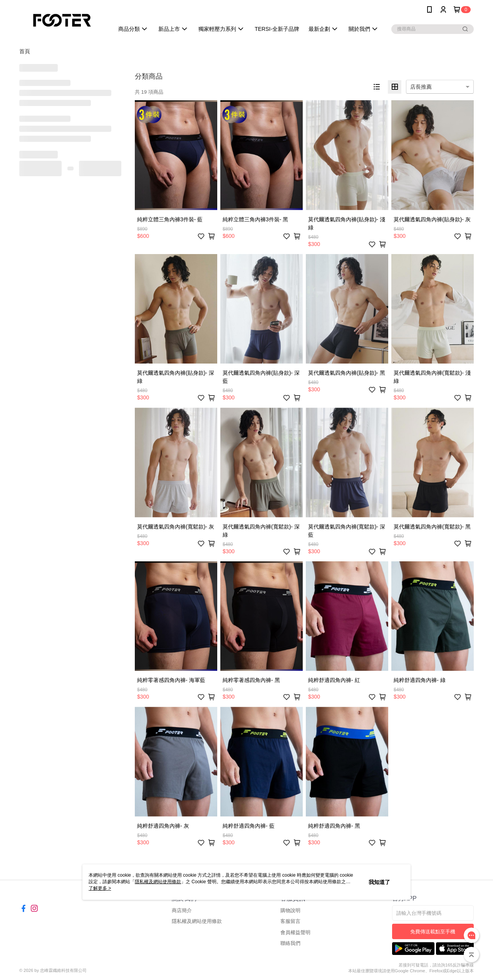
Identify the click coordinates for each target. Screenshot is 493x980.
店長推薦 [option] (421, 87)
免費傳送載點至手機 (433, 932)
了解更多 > (100, 888)
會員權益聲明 (295, 932)
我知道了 (379, 882)
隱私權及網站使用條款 (197, 921)
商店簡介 (182, 910)
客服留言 (290, 921)
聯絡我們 (290, 943)
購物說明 (290, 910)
